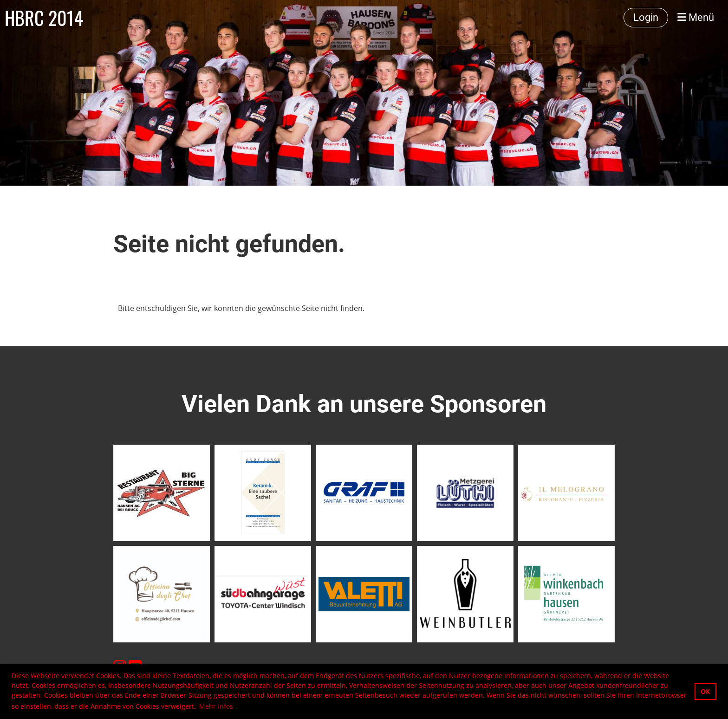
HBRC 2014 (44, 18)
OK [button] (705, 691)
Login (646, 17)
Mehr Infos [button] (216, 706)
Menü (696, 17)
